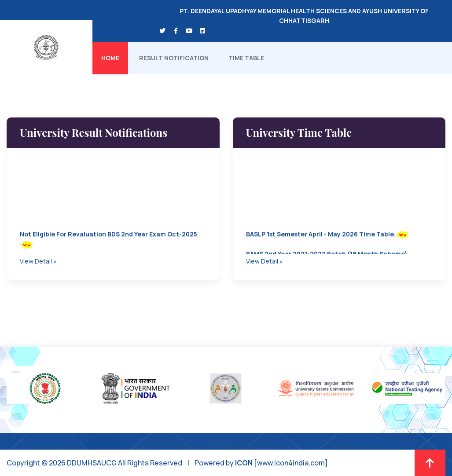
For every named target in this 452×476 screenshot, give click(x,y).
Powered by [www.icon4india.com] (261, 463)
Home (110, 58)
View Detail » (38, 261)
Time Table (246, 58)
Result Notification (174, 58)
